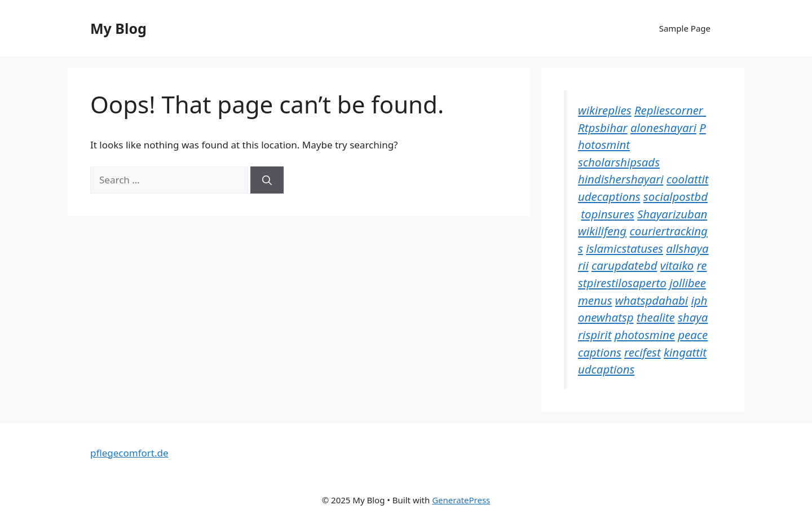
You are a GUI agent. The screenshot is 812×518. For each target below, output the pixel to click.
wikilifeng (602, 231)
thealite (656, 317)
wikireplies (605, 110)
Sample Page (685, 28)
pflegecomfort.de (129, 453)
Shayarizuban (672, 214)
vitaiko (677, 265)
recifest (643, 352)
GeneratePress (461, 500)
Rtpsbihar (603, 128)
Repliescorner (670, 110)
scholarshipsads (619, 162)
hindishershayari (621, 179)
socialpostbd (676, 196)
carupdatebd (625, 265)
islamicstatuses (625, 248)
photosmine (645, 335)
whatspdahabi (652, 300)
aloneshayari (663, 128)
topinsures (607, 214)
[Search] (267, 180)
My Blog (118, 28)
